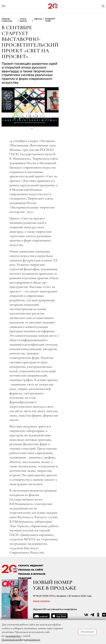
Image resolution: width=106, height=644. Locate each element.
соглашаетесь (13, 636)
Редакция (25, 578)
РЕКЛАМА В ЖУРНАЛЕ (32, 574)
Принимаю (87, 632)
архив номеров (41, 601)
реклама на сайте (31, 570)
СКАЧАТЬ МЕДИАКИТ (31, 566)
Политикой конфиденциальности (21, 639)
